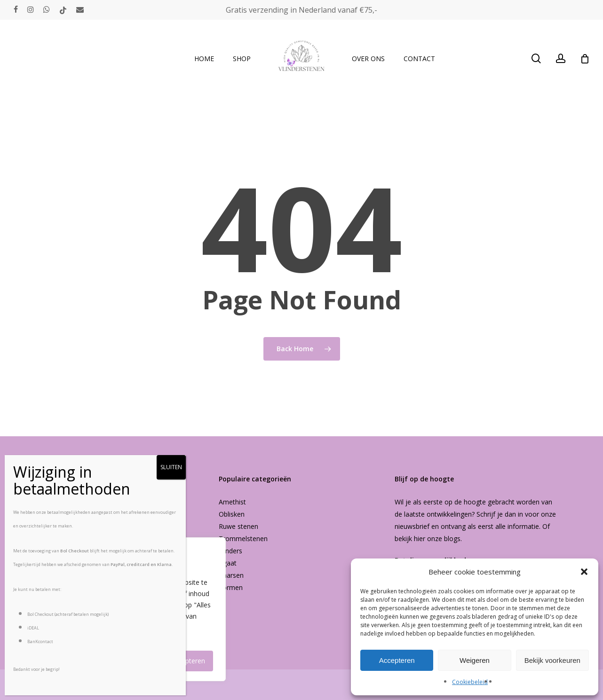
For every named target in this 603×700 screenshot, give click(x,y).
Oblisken (232, 514)
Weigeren (475, 660)
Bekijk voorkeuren (552, 660)
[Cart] (585, 59)
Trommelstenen (243, 539)
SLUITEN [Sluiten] (171, 467)
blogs (452, 539)
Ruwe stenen (238, 526)
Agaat (228, 563)
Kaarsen (231, 575)
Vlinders (230, 551)
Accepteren (397, 660)
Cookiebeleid (470, 682)
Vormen (231, 587)
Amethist (232, 502)
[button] (584, 572)
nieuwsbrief (412, 526)
